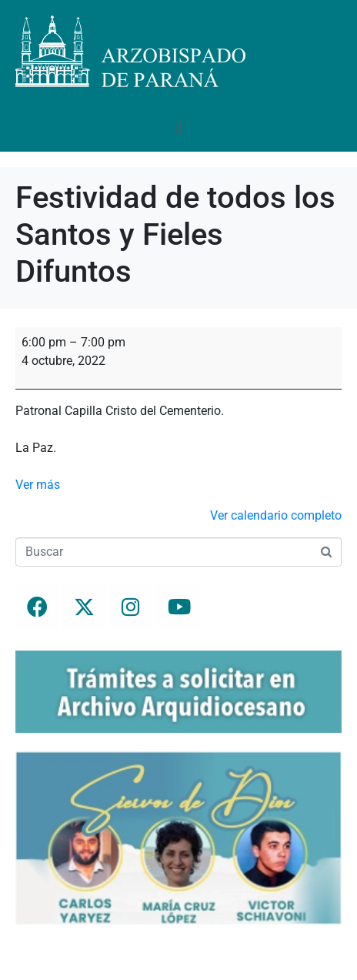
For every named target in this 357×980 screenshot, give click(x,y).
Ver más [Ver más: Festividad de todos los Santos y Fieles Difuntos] (38, 485)
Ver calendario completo (276, 515)
